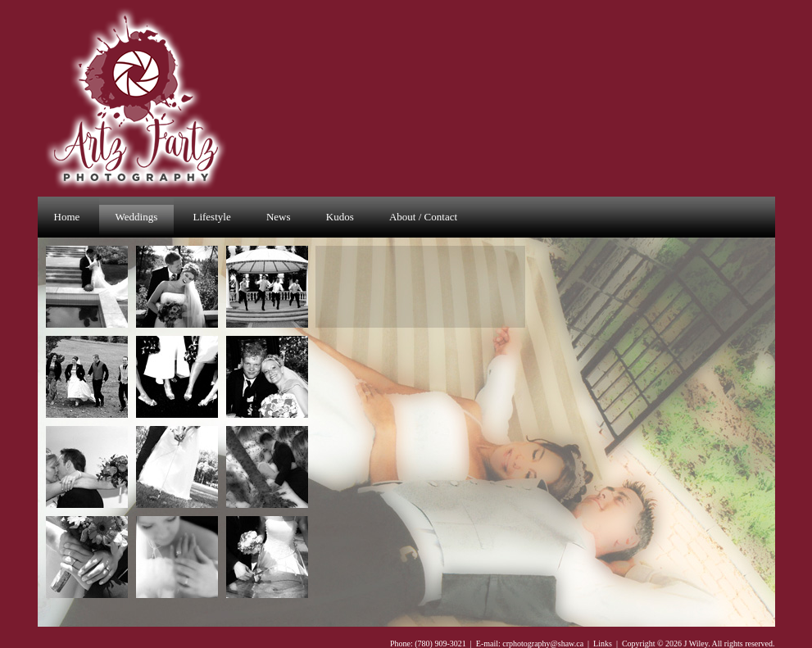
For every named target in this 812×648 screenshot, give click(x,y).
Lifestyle (211, 217)
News (279, 217)
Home (67, 217)
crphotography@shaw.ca (543, 643)
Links (603, 643)
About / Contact (423, 217)
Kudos (340, 217)
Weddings (137, 217)
